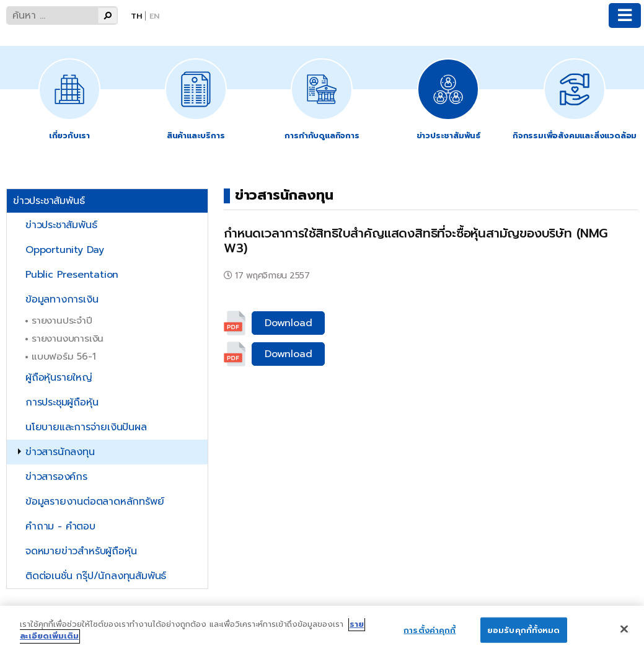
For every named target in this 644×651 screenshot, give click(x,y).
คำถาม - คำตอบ (60, 526)
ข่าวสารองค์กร (56, 477)
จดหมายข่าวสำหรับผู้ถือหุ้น (81, 551)
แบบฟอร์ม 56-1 (64, 356)
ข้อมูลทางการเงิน (62, 299)
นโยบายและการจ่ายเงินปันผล (86, 427)
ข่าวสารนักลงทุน (60, 452)
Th (136, 16)
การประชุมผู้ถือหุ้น (62, 402)
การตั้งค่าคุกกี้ (430, 636)
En (154, 16)
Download (288, 323)
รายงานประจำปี (62, 320)
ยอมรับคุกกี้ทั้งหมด (524, 636)
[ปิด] (624, 635)
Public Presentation (72, 275)
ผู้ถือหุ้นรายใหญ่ (59, 378)
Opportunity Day (65, 250)
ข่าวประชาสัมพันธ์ (61, 225)
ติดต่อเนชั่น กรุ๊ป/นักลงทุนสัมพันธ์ (96, 576)
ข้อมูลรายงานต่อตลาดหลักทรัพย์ (95, 502)
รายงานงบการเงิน (68, 338)
